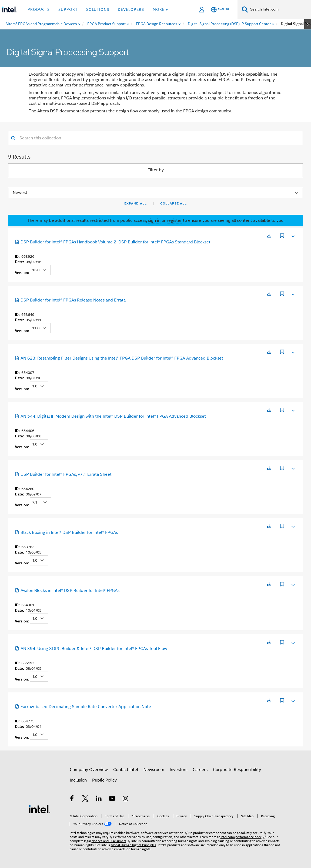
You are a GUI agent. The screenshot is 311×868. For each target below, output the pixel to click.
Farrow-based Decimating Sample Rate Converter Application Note (83, 707)
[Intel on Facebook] (72, 799)
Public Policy (104, 780)
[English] (220, 10)
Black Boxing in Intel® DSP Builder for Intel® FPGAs (66, 532)
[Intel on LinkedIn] (99, 799)
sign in (154, 220)
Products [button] (39, 9)
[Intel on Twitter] (85, 799)
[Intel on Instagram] (126, 799)
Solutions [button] (98, 9)
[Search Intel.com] (280, 9)
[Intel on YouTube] (112, 799)
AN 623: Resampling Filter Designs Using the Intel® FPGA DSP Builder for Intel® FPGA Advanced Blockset (119, 358)
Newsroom (154, 770)
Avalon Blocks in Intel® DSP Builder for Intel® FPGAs (67, 591)
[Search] (245, 9)
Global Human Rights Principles (133, 845)
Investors (178, 770)
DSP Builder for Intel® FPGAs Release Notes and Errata (70, 300)
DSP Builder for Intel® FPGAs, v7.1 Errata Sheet (63, 474)
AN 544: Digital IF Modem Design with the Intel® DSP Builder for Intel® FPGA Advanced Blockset (110, 416)
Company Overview (89, 770)
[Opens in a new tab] (269, 236)
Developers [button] (131, 9)
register (174, 220)
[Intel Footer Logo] (39, 809)
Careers (200, 770)
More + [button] (160, 9)
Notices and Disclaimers (109, 841)
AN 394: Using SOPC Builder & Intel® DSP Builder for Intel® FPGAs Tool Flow (91, 649)
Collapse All (173, 203)
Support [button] (68, 9)
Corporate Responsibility (237, 770)
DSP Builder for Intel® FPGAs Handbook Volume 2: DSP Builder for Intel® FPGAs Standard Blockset (113, 242)
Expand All (136, 203)
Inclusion (78, 780)
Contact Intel (126, 770)
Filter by (156, 170)
